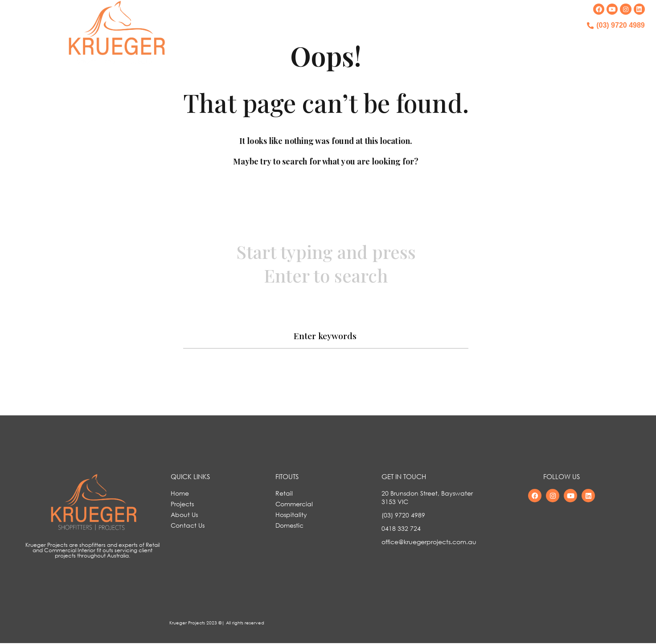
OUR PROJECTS (353, 34)
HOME (302, 34)
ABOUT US (408, 34)
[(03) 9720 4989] (590, 25)
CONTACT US (459, 34)
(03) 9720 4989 (621, 25)
